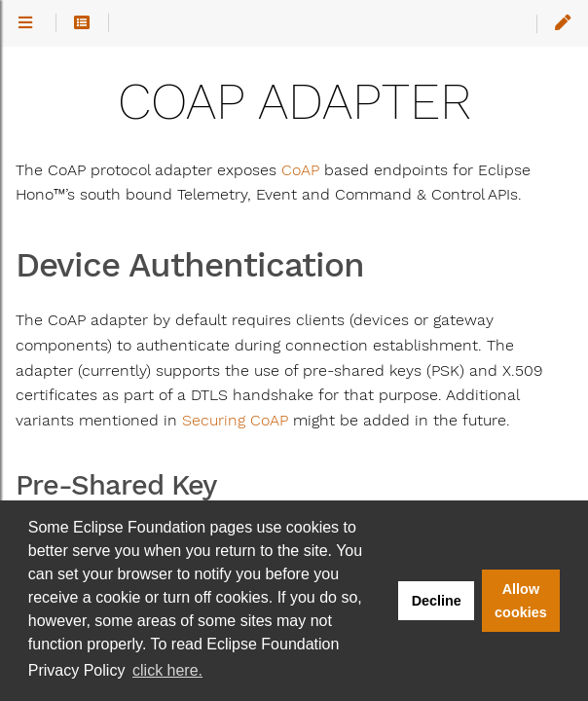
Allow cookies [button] (521, 601)
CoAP (300, 170)
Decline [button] (437, 601)
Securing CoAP (235, 421)
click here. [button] (167, 670)
